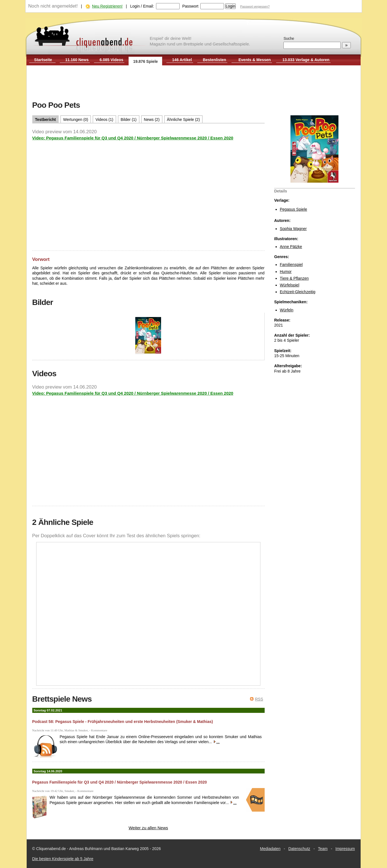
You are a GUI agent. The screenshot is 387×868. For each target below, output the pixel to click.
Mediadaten (270, 849)
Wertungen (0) (76, 120)
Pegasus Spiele (293, 209)
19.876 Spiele (145, 61)
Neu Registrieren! (107, 6)
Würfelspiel (289, 285)
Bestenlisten (215, 60)
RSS (259, 699)
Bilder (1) (129, 120)
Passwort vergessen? (255, 6)
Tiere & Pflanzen (294, 278)
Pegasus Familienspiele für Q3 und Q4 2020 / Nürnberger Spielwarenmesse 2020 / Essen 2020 (120, 782)
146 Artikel (182, 60)
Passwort (190, 6)
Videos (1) (104, 120)
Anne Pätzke (291, 247)
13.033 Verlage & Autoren (306, 60)
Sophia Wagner (293, 229)
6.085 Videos (112, 60)
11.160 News (77, 60)
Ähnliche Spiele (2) (184, 120)
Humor (286, 272)
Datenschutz (299, 849)
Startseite (43, 60)
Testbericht (45, 120)
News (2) (152, 120)
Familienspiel (291, 265)
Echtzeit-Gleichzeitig (298, 292)
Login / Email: (142, 6)
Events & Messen (255, 60)
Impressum (345, 849)
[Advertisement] (194, 84)
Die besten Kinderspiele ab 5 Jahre (63, 859)
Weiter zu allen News (148, 828)
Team (323, 849)
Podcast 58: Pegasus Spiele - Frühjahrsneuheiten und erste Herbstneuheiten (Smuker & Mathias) (123, 722)
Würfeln (287, 310)
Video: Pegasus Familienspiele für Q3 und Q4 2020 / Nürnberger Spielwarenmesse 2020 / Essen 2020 (133, 138)
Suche (289, 38)
